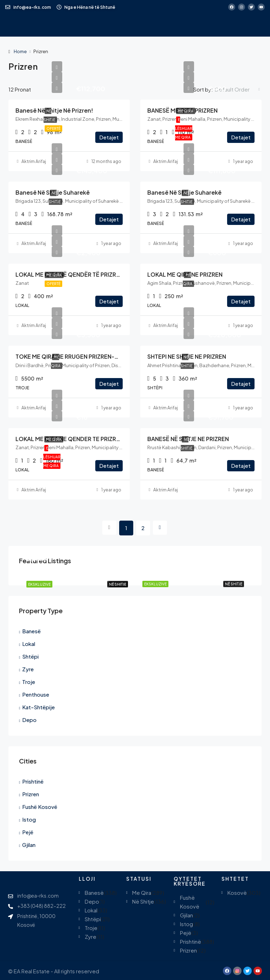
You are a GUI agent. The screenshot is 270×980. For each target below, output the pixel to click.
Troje (29, 682)
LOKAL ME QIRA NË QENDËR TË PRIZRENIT (72, 274)
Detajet (109, 137)
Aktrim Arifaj (34, 161)
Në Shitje (234, 584)
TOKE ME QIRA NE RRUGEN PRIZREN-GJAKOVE (78, 356)
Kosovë (237, 893)
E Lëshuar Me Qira (184, 128)
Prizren (31, 794)
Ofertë (53, 128)
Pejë (28, 832)
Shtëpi (30, 656)
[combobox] (237, 89)
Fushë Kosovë (40, 807)
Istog (29, 819)
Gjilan (29, 845)
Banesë (31, 631)
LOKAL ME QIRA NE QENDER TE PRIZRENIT (72, 439)
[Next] (160, 528)
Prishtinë (33, 781)
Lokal (29, 644)
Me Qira (186, 111)
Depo (29, 720)
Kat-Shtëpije (38, 707)
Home (20, 51)
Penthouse (36, 694)
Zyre (28, 669)
